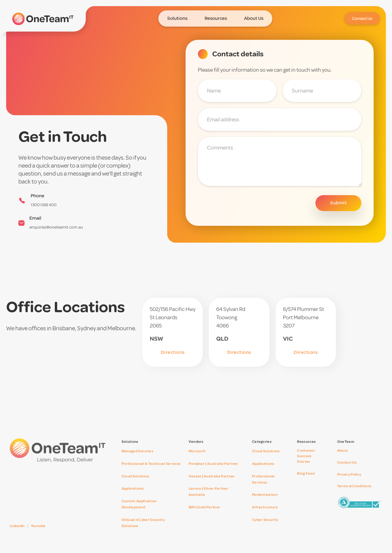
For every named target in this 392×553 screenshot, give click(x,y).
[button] (177, 17)
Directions (173, 352)
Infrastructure (265, 517)
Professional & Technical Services (151, 473)
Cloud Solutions (136, 485)
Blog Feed (306, 483)
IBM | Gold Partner (205, 517)
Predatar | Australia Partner (213, 473)
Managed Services (138, 461)
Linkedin (17, 535)
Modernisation (265, 504)
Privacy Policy (349, 484)
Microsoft (197, 461)
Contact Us (347, 472)
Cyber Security (265, 529)
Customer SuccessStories (306, 466)
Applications (133, 498)
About (343, 460)
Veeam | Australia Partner (212, 485)
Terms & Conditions (354, 496)
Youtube (38, 535)
